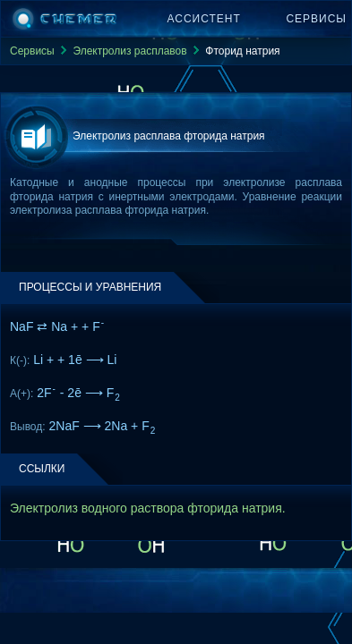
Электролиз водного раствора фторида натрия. (148, 508)
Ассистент (204, 19)
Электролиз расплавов (129, 51)
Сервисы (316, 19)
